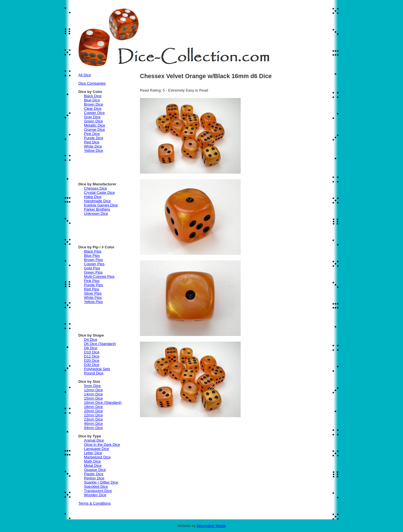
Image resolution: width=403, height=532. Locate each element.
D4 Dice (91, 340)
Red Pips (92, 289)
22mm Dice (93, 415)
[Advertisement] (112, 165)
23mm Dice (93, 419)
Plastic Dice (94, 474)
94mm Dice (93, 428)
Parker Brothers (97, 209)
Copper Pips (94, 264)
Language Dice (97, 449)
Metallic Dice (95, 125)
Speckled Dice (96, 487)
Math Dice (92, 461)
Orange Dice (94, 129)
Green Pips (93, 272)
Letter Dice (93, 453)
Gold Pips (92, 268)
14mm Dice (93, 394)
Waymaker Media (211, 526)
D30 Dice (92, 365)
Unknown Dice (96, 214)
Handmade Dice (97, 201)
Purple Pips (93, 285)
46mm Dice (93, 424)
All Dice (85, 75)
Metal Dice (93, 466)
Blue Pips (92, 256)
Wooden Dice (95, 495)
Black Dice (93, 96)
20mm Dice (93, 411)
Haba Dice (93, 197)
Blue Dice (92, 100)
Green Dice (93, 121)
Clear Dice (93, 109)
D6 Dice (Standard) (100, 344)
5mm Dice (92, 386)
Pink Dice (92, 134)
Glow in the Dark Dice (102, 445)
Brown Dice (93, 104)
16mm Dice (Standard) (103, 403)
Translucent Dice (98, 491)
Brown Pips (93, 260)
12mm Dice (93, 390)
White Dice (93, 146)
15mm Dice (93, 398)
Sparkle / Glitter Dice (101, 482)
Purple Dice (94, 138)
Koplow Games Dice (101, 205)
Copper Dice (94, 113)
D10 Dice (92, 352)
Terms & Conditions (95, 503)
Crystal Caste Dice (99, 193)
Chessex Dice (95, 188)
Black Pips (93, 251)
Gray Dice (92, 117)
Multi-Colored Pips (99, 276)
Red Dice (92, 142)
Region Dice (94, 478)
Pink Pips (92, 281)
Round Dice (94, 373)
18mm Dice (93, 407)
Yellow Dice (93, 151)
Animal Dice (94, 440)
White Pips (93, 297)
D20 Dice (92, 361)
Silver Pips (93, 293)
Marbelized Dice (97, 457)
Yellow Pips (93, 302)
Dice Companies (92, 83)
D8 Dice (91, 348)
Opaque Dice (95, 470)
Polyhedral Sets (97, 369)
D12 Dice (92, 356)
